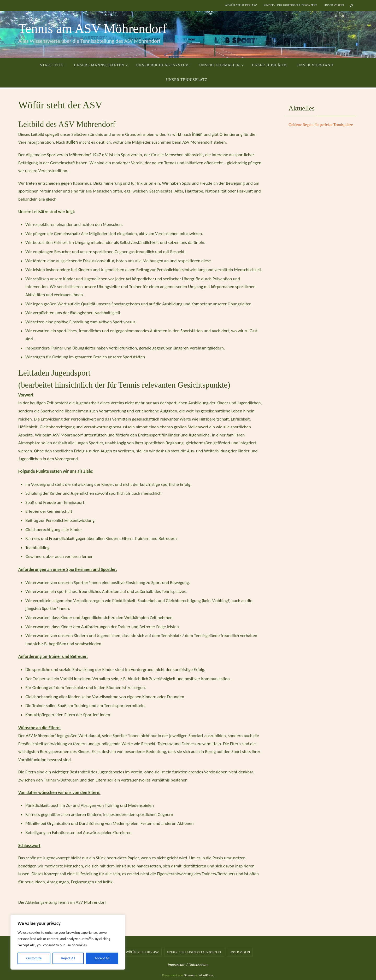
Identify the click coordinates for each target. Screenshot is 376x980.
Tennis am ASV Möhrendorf (93, 28)
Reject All (68, 958)
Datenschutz (198, 965)
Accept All (102, 958)
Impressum (177, 965)
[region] (68, 942)
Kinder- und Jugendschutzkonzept (290, 5)
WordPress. (206, 975)
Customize (34, 958)
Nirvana (189, 975)
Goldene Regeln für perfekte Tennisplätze (321, 125)
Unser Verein (334, 5)
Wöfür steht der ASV (241, 5)
